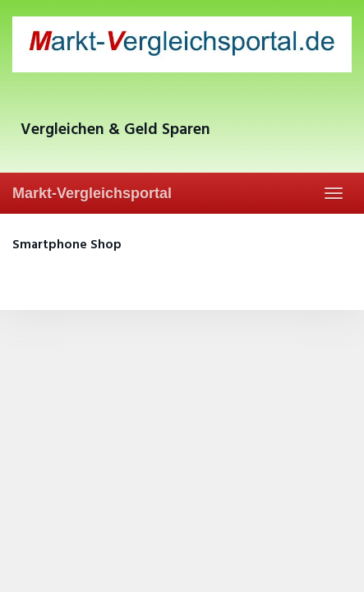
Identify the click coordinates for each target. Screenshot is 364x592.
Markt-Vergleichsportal (92, 193)
